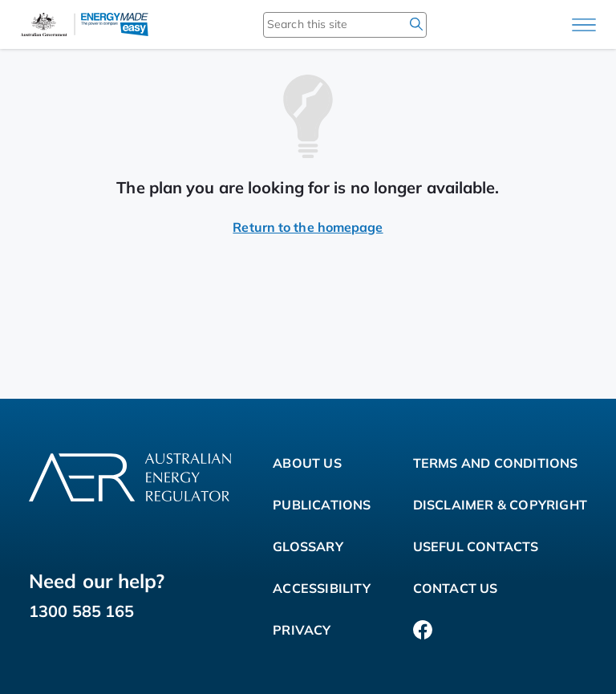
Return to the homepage (308, 227)
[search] (416, 24)
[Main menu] (584, 25)
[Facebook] (423, 630)
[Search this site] (322, 24)
